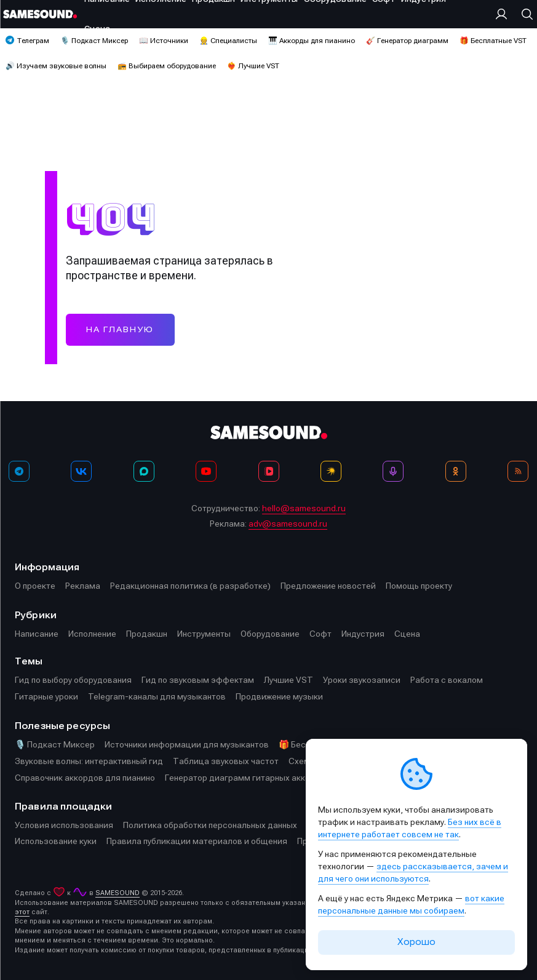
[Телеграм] (19, 471)
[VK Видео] (269, 471)
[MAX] (144, 471)
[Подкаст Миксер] (393, 471)
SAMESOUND (117, 893)
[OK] (456, 471)
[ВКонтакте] (81, 471)
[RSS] (518, 471)
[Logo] (40, 14)
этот (22, 912)
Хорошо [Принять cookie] (416, 942)
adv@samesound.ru (288, 524)
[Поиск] (524, 14)
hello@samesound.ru (304, 508)
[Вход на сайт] (504, 14)
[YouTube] (206, 471)
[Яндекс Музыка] (331, 471)
